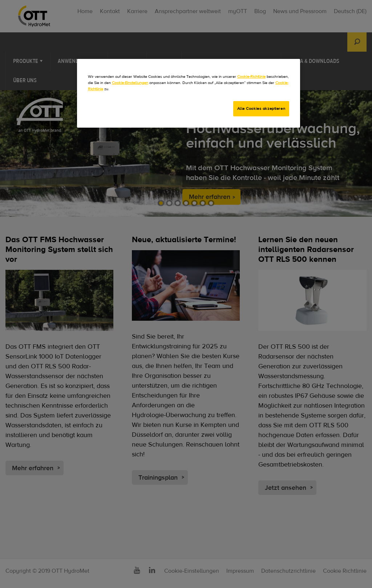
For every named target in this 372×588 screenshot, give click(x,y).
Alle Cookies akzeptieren (261, 109)
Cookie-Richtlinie (251, 77)
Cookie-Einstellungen (130, 83)
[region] (189, 93)
